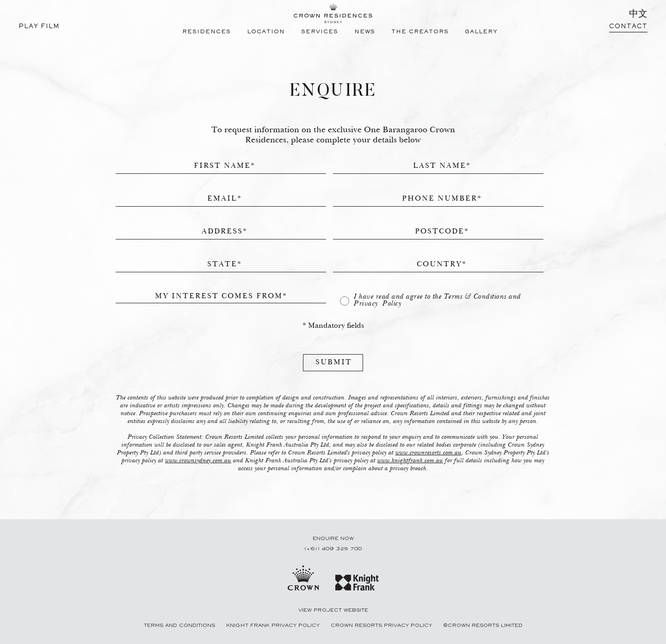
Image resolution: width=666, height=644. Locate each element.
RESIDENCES (207, 32)
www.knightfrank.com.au (410, 461)
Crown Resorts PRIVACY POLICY (382, 626)
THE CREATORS (420, 32)
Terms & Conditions (475, 297)
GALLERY (481, 32)
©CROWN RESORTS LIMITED (483, 626)
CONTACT (628, 27)
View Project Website (333, 610)
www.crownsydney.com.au (198, 461)
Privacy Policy (378, 304)
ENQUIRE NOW (333, 539)
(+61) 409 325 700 (333, 549)
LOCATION (266, 32)
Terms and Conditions (180, 626)
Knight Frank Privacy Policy (274, 626)
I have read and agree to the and (438, 300)
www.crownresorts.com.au (429, 453)
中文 (638, 15)
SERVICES (320, 32)
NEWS (365, 32)
